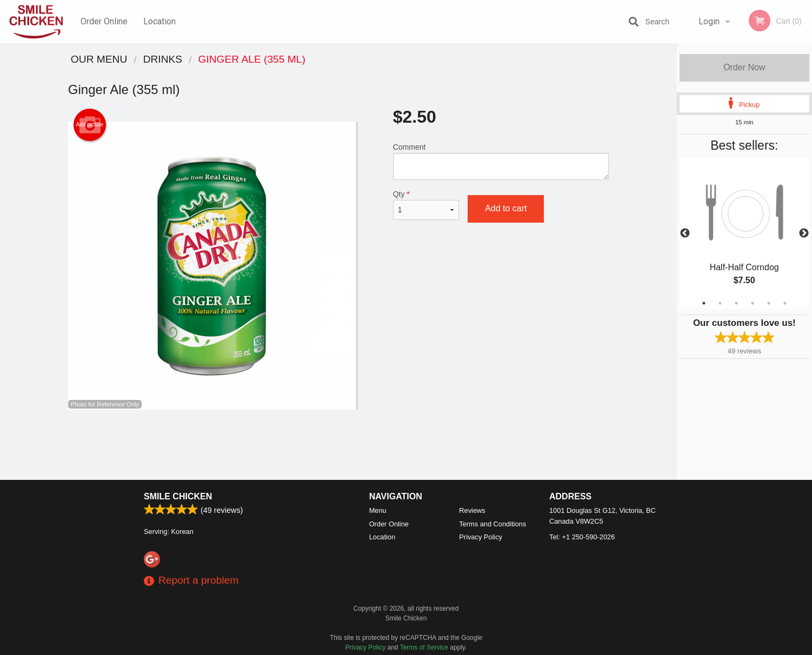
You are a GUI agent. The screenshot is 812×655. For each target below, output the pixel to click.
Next (804, 233)
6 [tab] (785, 303)
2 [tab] (720, 303)
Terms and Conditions (492, 524)
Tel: (582, 537)
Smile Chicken (178, 496)
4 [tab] (753, 303)
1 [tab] (704, 303)
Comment (501, 161)
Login (709, 21)
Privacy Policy (481, 537)
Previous (685, 233)
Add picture (90, 125)
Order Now (744, 67)
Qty (426, 205)
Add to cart (506, 208)
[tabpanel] (744, 233)
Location (159, 21)
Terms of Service (424, 647)
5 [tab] (769, 303)
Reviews (472, 510)
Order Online (104, 21)
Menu (378, 510)
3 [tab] (736, 303)
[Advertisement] (338, 445)
